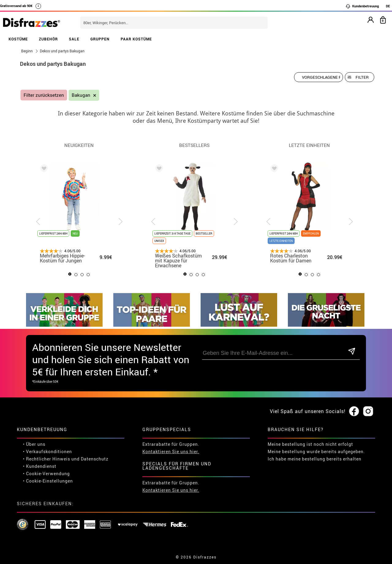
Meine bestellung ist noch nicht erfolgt (310, 444)
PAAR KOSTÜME (136, 39)
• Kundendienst (40, 466)
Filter (362, 77)
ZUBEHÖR (48, 39)
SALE (74, 39)
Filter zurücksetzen (44, 95)
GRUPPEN (100, 39)
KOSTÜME (18, 39)
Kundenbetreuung (362, 6)
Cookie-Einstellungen (49, 481)
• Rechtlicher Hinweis (47, 459)
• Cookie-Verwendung (46, 474)
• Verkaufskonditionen (47, 451)
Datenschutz (95, 459)
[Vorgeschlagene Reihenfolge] (318, 77)
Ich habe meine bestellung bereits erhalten (315, 459)
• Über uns (34, 444)
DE (388, 6)
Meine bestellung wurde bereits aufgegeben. (316, 451)
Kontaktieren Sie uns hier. (171, 451)
